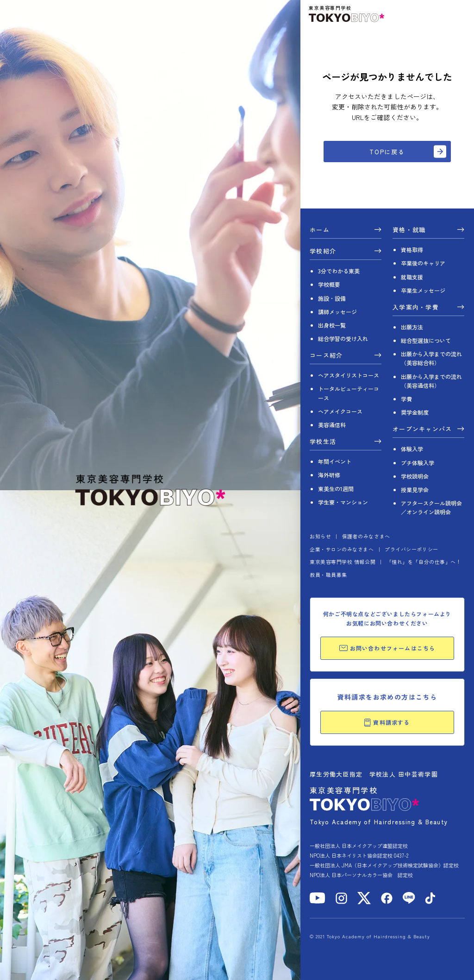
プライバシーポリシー (412, 549)
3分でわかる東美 (339, 271)
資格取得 (412, 250)
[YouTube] (318, 898)
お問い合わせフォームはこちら (387, 648)
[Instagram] (341, 898)
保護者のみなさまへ (366, 536)
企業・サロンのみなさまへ (342, 549)
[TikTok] (430, 898)
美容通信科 (332, 425)
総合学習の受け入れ (343, 338)
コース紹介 (326, 356)
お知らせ (320, 536)
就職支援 (412, 277)
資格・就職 (409, 230)
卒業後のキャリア (423, 263)
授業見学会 (415, 490)
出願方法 (412, 327)
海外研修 (329, 475)
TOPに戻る (387, 152)
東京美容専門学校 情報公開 (343, 562)
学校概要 (329, 284)
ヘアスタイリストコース (349, 375)
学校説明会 (415, 476)
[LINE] (409, 898)
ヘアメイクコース (340, 411)
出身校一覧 (332, 325)
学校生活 (323, 442)
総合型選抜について (426, 340)
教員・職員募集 (328, 575)
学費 (406, 399)
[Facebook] (387, 898)
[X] (364, 898)
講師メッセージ (337, 312)
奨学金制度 (415, 412)
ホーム (320, 230)
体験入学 (412, 449)
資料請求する (387, 722)
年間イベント (335, 461)
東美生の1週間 (336, 489)
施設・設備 (332, 298)
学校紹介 (323, 252)
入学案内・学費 (416, 308)
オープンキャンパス (422, 430)
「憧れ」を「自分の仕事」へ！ (424, 562)
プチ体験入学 (418, 463)
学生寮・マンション (343, 502)
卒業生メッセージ (423, 290)
